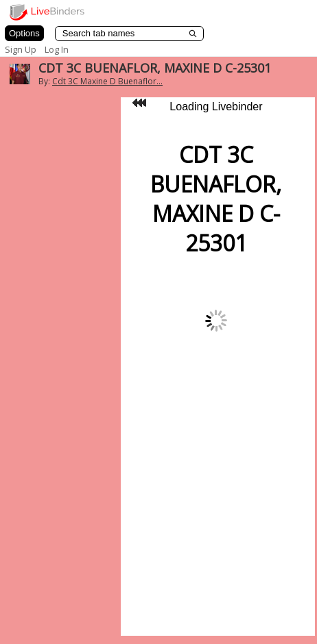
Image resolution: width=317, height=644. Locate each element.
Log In (57, 49)
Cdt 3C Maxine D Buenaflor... (107, 81)
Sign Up (21, 49)
